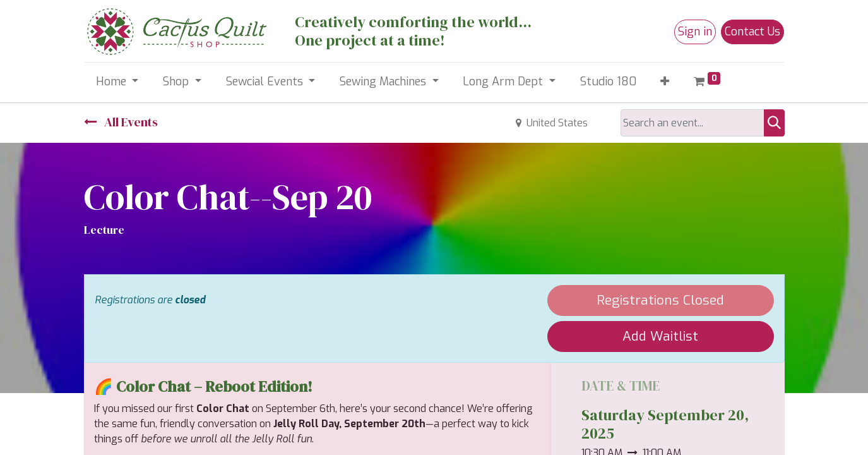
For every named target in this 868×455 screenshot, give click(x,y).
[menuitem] (608, 82)
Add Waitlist (660, 336)
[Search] (774, 123)
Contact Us (752, 32)
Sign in (695, 32)
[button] (665, 82)
